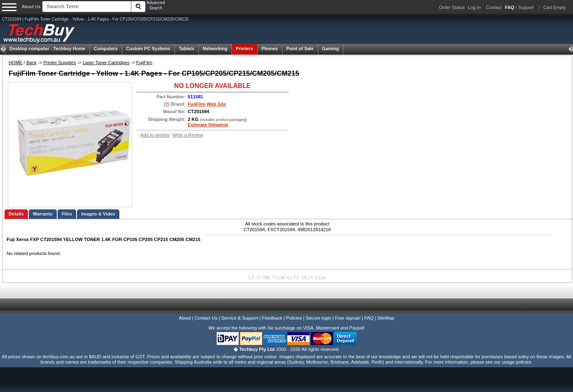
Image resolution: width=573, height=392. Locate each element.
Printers (245, 49)
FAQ (369, 318)
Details (16, 214)
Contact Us (206, 318)
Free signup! (348, 318)
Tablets (186, 49)
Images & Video (98, 214)
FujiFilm (144, 63)
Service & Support (240, 318)
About (185, 318)
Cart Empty (555, 7)
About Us (31, 7)
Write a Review (188, 135)
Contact (494, 7)
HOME (16, 63)
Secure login (318, 318)
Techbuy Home (47, 49)
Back (31, 63)
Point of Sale (300, 49)
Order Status (452, 7)
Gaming (330, 49)
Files (67, 214)
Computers (106, 49)
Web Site (216, 104)
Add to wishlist (155, 135)
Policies (294, 318)
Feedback (272, 318)
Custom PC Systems (148, 49)
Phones (270, 49)
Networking (215, 49)
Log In (474, 7)
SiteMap (386, 318)
